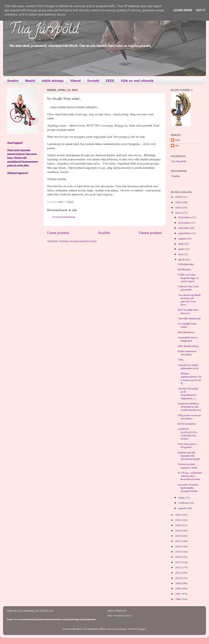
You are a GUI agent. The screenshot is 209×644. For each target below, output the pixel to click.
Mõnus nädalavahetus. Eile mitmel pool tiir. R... (190, 378)
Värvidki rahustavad (189, 318)
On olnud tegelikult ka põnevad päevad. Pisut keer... (189, 300)
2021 (178, 520)
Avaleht (13, 81)
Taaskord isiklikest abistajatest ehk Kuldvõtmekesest (189, 407)
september (185, 233)
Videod (75, 81)
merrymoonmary (117, 629)
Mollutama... (185, 269)
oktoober (184, 228)
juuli (181, 244)
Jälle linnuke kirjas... (189, 346)
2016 (178, 546)
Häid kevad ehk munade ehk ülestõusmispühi (189, 456)
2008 (178, 588)
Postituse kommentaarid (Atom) (78, 241)
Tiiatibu (175, 176)
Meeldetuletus (186, 332)
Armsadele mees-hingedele (188, 339)
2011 (178, 573)
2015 (178, 552)
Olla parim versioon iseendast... (189, 417)
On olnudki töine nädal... (187, 325)
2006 (178, 599)
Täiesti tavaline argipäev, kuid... (188, 466)
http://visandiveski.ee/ (120, 615)
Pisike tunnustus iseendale (187, 353)
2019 (178, 531)
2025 (178, 202)
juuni (182, 249)
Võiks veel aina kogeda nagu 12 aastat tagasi (188, 278)
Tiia (177, 140)
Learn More (183, 10)
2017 (178, 541)
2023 (178, 213)
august (182, 239)
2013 (178, 562)
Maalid (30, 81)
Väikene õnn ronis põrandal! (188, 288)
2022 (178, 515)
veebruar (184, 503)
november (185, 223)
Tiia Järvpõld (44, 30)
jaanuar (183, 508)
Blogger (141, 629)
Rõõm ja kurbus (187, 424)
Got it (201, 10)
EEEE (110, 81)
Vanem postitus (150, 233)
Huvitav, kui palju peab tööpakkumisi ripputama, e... (188, 393)
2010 (178, 578)
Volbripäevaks (186, 264)
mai (181, 254)
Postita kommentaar (64, 217)
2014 (178, 557)
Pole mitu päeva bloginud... (187, 446)
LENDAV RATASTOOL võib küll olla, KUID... (187, 434)
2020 (178, 525)
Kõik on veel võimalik (137, 81)
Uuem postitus (58, 233)
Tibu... (181, 360)
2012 (178, 567)
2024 (178, 207)
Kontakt (93, 81)
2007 (178, 594)
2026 (178, 197)
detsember (185, 217)
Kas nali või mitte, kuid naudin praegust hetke (188, 488)
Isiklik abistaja (53, 81)
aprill (182, 260)
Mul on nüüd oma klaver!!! (188, 311)
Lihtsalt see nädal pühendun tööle (188, 367)
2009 (178, 583)
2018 (178, 536)
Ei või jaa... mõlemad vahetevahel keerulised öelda (190, 476)
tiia (177, 145)
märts (182, 498)
